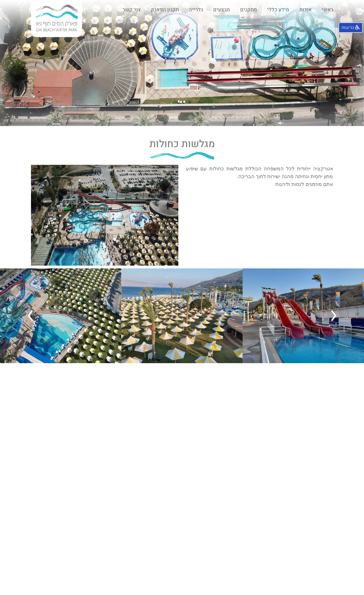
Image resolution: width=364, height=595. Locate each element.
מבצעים (222, 10)
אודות (305, 10)
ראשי (327, 10)
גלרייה (196, 10)
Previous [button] (334, 316)
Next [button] (30, 316)
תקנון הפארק (165, 10)
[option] (303, 316)
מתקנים (249, 10)
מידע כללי (278, 10)
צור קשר (132, 10)
